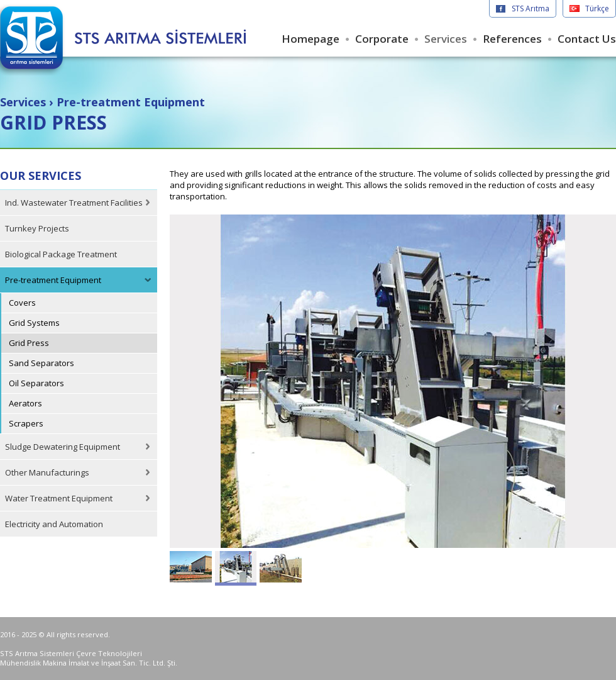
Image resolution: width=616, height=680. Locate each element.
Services (446, 39)
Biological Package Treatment (61, 254)
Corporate (382, 39)
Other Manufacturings (47, 472)
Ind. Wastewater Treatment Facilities (74, 203)
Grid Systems (34, 323)
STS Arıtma (531, 8)
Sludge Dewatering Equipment (63, 447)
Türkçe (597, 8)
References (512, 39)
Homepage (311, 39)
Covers (22, 303)
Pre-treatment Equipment (53, 280)
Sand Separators (41, 363)
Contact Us (587, 39)
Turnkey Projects (37, 228)
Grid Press (29, 343)
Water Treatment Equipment (59, 498)
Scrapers (26, 423)
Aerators (25, 403)
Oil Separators (36, 383)
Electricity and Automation (54, 524)
